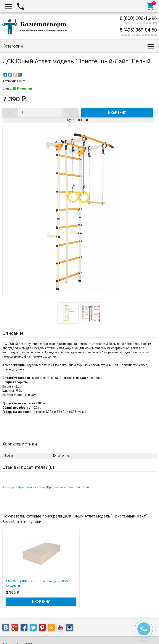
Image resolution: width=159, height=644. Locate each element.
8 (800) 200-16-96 (138, 18)
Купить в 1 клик (78, 120)
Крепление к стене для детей (68, 487)
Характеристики (20, 444)
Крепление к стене (32, 487)
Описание (13, 333)
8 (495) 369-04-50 (138, 30)
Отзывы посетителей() (28, 467)
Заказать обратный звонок (139, 35)
